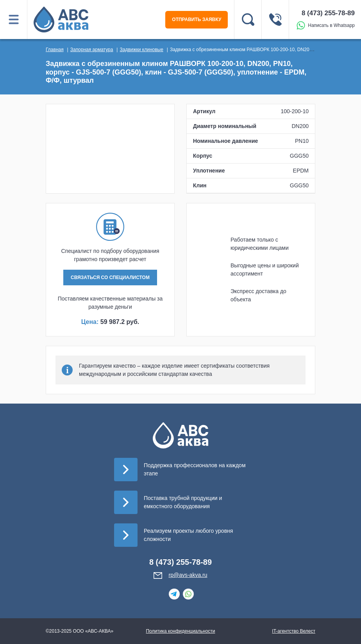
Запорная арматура (92, 50)
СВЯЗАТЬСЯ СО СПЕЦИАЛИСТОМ (110, 278)
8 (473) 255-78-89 (328, 13)
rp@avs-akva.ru (188, 575)
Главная (55, 50)
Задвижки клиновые (141, 50)
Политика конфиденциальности (180, 631)
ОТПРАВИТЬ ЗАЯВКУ (197, 20)
